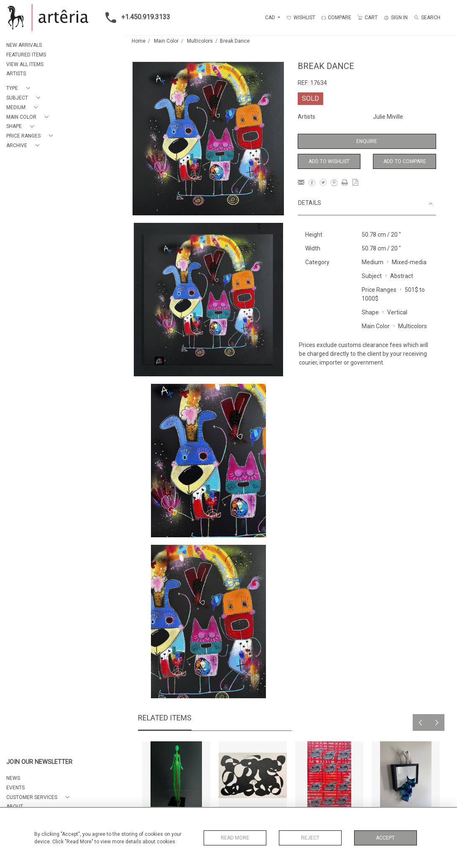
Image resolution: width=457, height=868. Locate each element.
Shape (370, 312)
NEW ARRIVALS (24, 45)
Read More (235, 838)
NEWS (13, 778)
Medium (373, 262)
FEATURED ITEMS (26, 55)
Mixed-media (409, 262)
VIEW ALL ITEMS (25, 64)
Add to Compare (405, 161)
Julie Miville (388, 117)
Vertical (397, 312)
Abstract (402, 276)
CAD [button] (271, 18)
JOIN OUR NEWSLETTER (39, 762)
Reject (310, 838)
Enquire (367, 141)
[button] (20, 88)
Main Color (166, 41)
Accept (385, 838)
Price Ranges (379, 290)
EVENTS (15, 788)
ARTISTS (16, 74)
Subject (372, 276)
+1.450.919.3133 (135, 18)
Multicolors (200, 41)
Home (139, 41)
